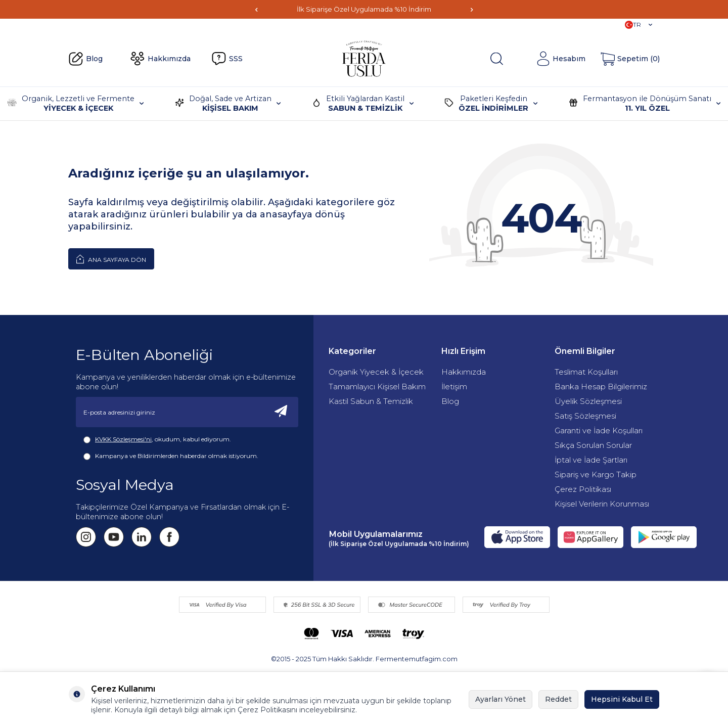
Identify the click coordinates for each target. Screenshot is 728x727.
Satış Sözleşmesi (585, 416)
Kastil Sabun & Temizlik (371, 401)
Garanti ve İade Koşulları (599, 430)
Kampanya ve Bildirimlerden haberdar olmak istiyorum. (171, 456)
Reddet (558, 699)
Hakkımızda (160, 59)
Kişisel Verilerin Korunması (602, 504)
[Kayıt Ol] (281, 412)
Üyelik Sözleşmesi (588, 401)
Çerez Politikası (583, 489)
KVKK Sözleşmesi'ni (123, 439)
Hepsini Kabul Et (622, 699)
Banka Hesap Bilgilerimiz (601, 387)
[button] (256, 9)
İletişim (454, 387)
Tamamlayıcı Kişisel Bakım (377, 387)
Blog (85, 59)
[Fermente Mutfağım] (364, 59)
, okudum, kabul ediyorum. (157, 439)
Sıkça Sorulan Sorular (593, 445)
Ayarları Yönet (500, 699)
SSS (227, 59)
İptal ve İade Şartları (591, 460)
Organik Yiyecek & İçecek (376, 372)
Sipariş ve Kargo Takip (596, 474)
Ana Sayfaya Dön (111, 259)
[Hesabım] (561, 59)
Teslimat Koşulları (586, 372)
